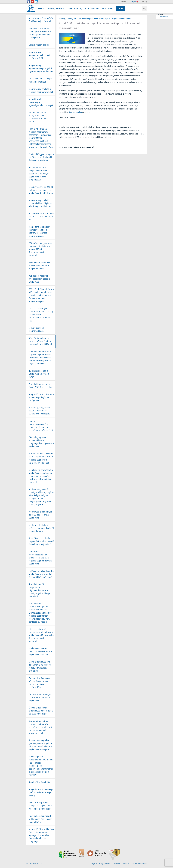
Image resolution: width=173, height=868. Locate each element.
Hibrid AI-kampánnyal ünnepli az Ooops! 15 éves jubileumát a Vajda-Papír (41, 806)
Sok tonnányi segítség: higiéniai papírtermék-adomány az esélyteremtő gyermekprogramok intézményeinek (41, 727)
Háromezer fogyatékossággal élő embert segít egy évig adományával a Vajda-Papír (41, 426)
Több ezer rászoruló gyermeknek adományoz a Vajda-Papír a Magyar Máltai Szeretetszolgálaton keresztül (41, 635)
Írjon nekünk (162, 17)
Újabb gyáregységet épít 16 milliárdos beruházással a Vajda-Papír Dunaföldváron (41, 190)
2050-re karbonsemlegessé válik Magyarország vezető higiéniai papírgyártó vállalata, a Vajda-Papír (41, 458)
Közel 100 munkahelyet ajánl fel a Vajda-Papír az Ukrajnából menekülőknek (41, 341)
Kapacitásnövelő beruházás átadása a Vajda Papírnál (41, 20)
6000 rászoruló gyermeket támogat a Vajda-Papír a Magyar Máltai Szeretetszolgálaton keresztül (41, 249)
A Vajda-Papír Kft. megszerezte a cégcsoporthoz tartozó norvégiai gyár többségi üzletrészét (39, 590)
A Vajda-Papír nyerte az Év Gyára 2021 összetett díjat (41, 386)
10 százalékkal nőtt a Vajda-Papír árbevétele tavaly (39, 374)
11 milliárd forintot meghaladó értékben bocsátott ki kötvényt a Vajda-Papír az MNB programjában (39, 174)
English (143, 2)
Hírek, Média (108, 9)
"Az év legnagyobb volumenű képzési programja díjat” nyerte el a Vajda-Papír (41, 442)
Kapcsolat (126, 864)
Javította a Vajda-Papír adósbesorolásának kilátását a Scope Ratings (41, 528)
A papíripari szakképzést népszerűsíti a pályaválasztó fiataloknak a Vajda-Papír (41, 541)
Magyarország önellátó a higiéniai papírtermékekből (41, 91)
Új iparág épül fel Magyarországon (36, 329)
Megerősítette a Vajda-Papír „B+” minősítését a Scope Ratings (41, 792)
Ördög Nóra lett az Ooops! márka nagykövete (40, 80)
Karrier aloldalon (75, 112)
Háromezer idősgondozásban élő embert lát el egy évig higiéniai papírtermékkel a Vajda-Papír (41, 558)
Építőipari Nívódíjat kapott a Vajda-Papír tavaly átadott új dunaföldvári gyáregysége (41, 574)
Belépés (125, 2)
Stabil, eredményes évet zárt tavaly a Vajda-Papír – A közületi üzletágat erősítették (41, 666)
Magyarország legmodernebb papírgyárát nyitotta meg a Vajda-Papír (41, 68)
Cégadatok (95, 864)
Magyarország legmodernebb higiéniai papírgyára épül (39, 55)
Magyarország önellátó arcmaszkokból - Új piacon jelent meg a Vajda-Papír (40, 203)
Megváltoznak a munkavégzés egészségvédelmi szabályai (41, 102)
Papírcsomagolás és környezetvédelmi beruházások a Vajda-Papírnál (38, 117)
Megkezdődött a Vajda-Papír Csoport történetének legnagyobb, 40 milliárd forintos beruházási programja (41, 835)
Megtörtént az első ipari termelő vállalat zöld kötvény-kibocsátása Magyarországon (39, 231)
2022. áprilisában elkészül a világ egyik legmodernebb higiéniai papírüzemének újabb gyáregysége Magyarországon (41, 295)
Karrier (121, 9)
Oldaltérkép (117, 864)
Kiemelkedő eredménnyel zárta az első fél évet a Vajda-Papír (40, 515)
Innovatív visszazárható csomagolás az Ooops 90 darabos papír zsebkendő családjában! (40, 33)
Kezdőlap (62, 19)
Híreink (69, 19)
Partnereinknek (92, 9)
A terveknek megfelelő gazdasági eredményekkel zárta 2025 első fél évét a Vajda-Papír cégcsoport (40, 745)
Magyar (134, 2)
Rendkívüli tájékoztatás (39, 782)
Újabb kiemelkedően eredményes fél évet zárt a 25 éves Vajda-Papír (41, 711)
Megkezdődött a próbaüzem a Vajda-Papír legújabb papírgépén (41, 397)
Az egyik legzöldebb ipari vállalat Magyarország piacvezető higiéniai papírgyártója (40, 683)
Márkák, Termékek (56, 9)
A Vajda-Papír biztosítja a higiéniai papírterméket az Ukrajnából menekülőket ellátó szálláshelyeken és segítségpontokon (41, 358)
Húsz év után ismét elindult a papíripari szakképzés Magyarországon (41, 266)
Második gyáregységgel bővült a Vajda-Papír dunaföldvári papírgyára (39, 411)
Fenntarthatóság (75, 9)
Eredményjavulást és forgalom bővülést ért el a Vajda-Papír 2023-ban (40, 651)
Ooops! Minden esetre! (39, 45)
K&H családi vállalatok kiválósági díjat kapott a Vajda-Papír (39, 279)
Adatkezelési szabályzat (139, 864)
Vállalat (41, 9)
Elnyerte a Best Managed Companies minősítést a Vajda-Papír (40, 697)
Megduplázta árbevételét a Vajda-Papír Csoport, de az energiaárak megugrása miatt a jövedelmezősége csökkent (41, 476)
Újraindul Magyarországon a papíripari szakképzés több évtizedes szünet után (41, 157)
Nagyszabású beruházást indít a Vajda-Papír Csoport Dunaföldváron (41, 819)
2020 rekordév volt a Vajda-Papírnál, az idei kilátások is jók (41, 217)
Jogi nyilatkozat (106, 864)
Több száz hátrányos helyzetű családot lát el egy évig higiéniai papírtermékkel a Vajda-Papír (41, 315)
